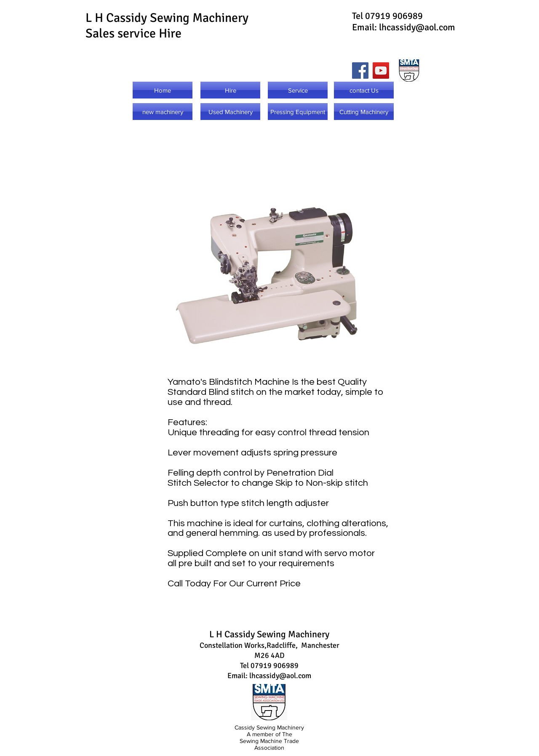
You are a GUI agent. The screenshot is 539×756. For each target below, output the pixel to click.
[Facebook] (360, 71)
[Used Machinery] (230, 112)
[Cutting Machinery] (364, 112)
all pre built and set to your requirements (251, 563)
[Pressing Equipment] (298, 112)
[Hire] (230, 90)
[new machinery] (163, 112)
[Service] (298, 90)
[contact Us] (364, 90)
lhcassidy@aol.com (417, 27)
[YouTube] (381, 71)
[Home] (163, 90)
